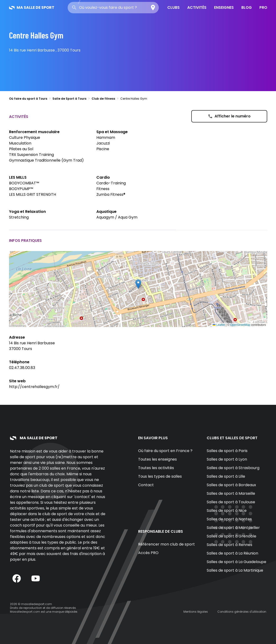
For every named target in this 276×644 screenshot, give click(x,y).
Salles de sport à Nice (227, 511)
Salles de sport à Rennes (229, 545)
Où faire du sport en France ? (165, 451)
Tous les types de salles (160, 476)
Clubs (173, 7)
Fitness (103, 189)
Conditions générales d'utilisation (242, 612)
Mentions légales (196, 612)
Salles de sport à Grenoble (232, 536)
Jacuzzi (103, 143)
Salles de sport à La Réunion (232, 553)
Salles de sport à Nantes (229, 519)
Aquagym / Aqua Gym (117, 217)
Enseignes (224, 7)
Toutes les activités (156, 468)
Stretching (19, 217)
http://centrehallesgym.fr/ (34, 387)
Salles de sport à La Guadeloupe (236, 562)
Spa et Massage (112, 132)
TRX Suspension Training (31, 155)
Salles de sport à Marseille (231, 493)
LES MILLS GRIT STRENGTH (33, 194)
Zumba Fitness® (111, 194)
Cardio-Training (111, 183)
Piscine (103, 149)
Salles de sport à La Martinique (235, 570)
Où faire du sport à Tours (28, 99)
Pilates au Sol (21, 149)
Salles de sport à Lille (226, 476)
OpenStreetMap (240, 325)
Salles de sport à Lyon (227, 459)
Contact (146, 485)
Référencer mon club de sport (166, 544)
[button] (138, 284)
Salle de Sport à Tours (69, 99)
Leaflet (219, 325)
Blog (247, 7)
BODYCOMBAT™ (24, 183)
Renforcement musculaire (34, 132)
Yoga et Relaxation (27, 212)
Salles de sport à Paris (227, 451)
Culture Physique (25, 138)
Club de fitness (103, 99)
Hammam (106, 138)
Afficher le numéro (229, 116)
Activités (197, 7)
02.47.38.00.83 (22, 368)
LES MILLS (18, 177)
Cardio (103, 177)
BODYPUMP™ (21, 189)
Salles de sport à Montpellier (233, 528)
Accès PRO (148, 553)
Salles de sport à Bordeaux (231, 485)
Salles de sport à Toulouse (231, 502)
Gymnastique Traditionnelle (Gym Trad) (46, 160)
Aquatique (106, 212)
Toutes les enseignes (157, 459)
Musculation (20, 143)
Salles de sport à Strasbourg (233, 468)
